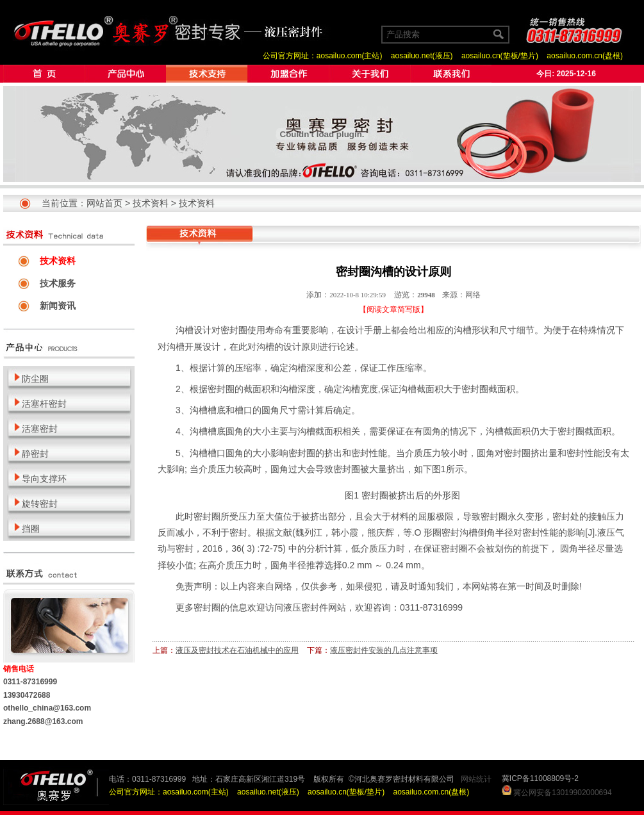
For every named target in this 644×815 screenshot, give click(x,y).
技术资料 (151, 203)
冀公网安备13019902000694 (562, 793)
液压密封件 (306, 607)
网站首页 (104, 203)
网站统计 (476, 779)
